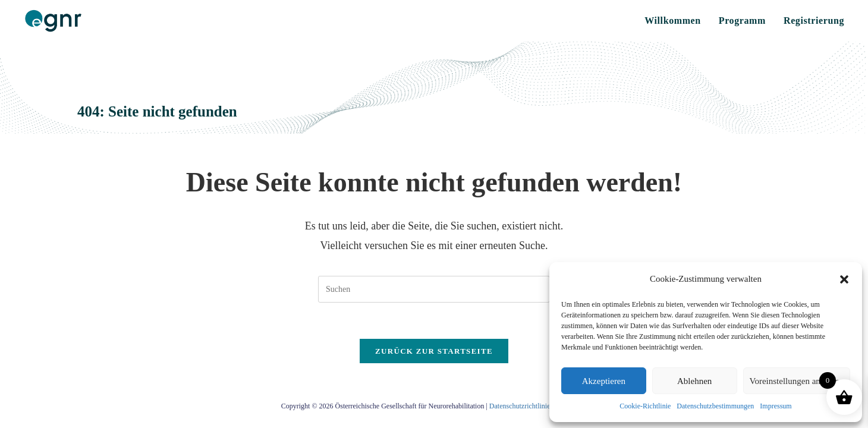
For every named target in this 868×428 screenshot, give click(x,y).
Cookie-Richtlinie (645, 406)
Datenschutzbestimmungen (715, 406)
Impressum (776, 406)
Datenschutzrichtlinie (520, 406)
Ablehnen (694, 381)
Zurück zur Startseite (434, 351)
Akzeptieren (604, 381)
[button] (844, 279)
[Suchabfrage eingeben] (434, 289)
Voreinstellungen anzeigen (797, 381)
